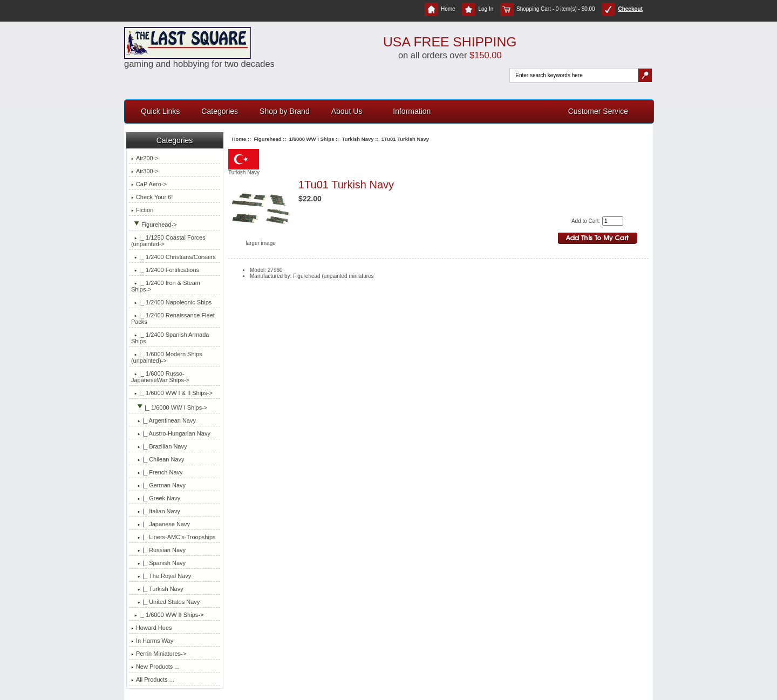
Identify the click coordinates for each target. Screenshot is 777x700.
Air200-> (145, 158)
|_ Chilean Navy (158, 459)
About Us (347, 111)
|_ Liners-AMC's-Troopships (173, 537)
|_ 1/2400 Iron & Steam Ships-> (166, 286)
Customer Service (598, 111)
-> (154, 225)
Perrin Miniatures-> (159, 654)
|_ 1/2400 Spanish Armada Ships (170, 338)
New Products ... (155, 667)
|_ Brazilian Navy (159, 446)
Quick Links (160, 111)
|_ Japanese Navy (161, 524)
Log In (478, 9)
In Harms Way (152, 641)
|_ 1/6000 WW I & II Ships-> (172, 393)
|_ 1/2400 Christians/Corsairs (173, 257)
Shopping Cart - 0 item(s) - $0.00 (548, 9)
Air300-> (145, 171)
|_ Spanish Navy (158, 563)
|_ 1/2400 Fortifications (165, 270)
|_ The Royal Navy (161, 576)
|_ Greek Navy (156, 498)
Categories (220, 111)
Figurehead (267, 139)
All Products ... (153, 679)
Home (440, 9)
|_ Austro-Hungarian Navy (171, 433)
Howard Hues (152, 628)
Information (412, 111)
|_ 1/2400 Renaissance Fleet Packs (173, 318)
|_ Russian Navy (158, 550)
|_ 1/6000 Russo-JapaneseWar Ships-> (160, 377)
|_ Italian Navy (156, 511)
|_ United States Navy (165, 602)
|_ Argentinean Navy (163, 420)
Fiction (142, 210)
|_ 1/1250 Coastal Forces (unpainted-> (168, 241)
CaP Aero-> (149, 184)
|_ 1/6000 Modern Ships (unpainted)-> (167, 357)
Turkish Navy (358, 139)
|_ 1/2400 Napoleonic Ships (171, 302)
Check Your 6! (152, 197)
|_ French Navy (157, 472)
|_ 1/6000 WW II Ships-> (167, 615)
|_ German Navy (158, 485)
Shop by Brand (285, 111)
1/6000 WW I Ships (312, 139)
